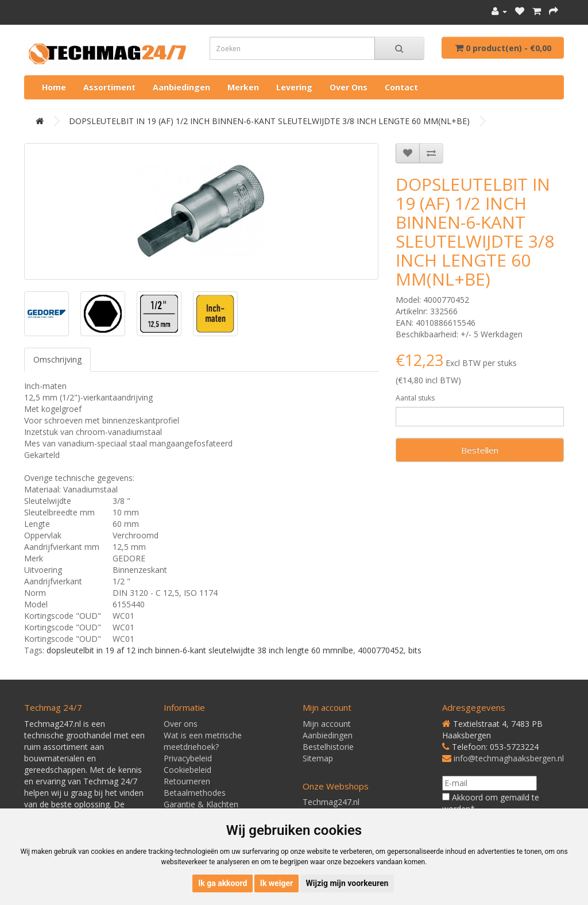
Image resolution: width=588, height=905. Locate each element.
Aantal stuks (415, 398)
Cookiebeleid (187, 770)
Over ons (349, 87)
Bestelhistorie (328, 747)
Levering (294, 87)
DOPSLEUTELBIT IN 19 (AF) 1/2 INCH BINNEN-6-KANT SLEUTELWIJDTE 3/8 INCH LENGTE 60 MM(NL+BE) (269, 121)
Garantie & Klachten (201, 804)
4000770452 (381, 650)
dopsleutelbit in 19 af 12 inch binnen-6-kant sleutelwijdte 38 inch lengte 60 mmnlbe (200, 650)
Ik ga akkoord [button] (223, 883)
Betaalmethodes (195, 793)
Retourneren (187, 781)
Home (54, 87)
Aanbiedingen (181, 87)
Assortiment (109, 87)
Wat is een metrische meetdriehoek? (203, 741)
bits (415, 650)
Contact (401, 87)
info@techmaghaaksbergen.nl (509, 758)
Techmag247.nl (331, 802)
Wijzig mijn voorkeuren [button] (347, 883)
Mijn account (327, 724)
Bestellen (480, 450)
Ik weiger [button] (276, 883)
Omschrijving (57, 359)
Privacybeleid (188, 758)
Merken (243, 87)
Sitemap (318, 758)
